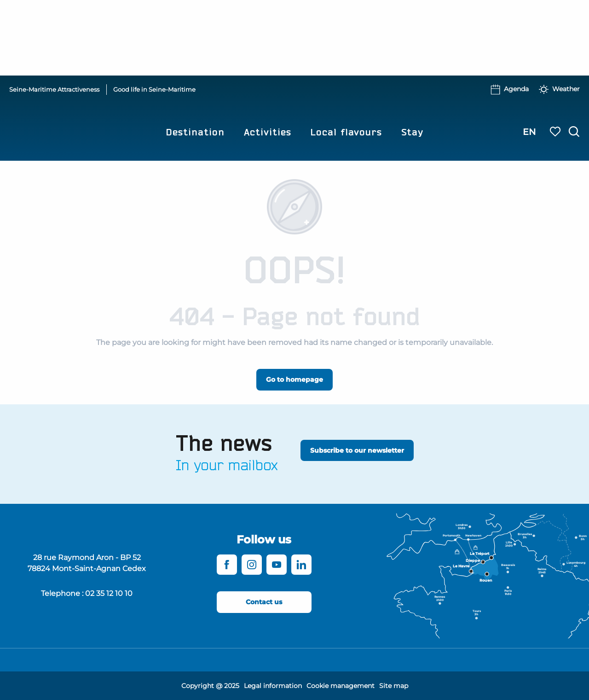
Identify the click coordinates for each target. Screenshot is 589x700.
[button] (574, 132)
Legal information (273, 686)
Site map (394, 686)
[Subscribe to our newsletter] (357, 450)
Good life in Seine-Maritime (154, 90)
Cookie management (341, 686)
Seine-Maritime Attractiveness (54, 90)
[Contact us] (264, 602)
